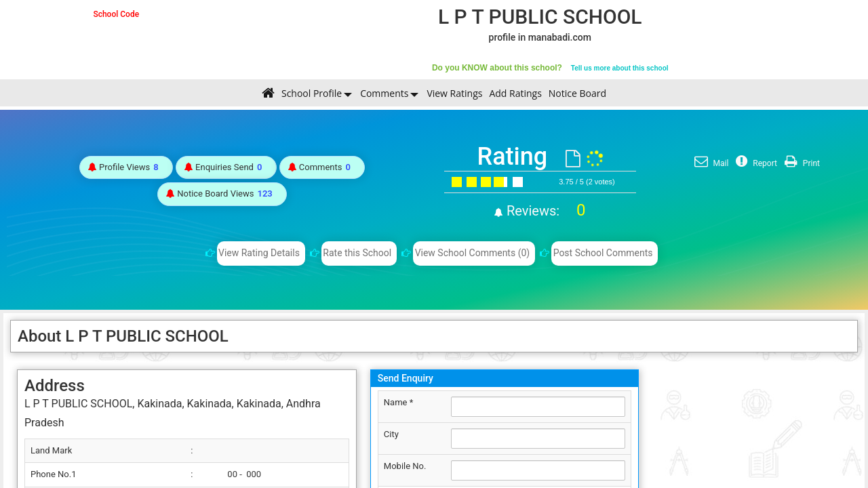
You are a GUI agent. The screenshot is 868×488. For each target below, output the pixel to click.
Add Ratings (515, 93)
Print (801, 163)
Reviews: (544, 211)
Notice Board (577, 93)
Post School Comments (603, 253)
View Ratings (454, 93)
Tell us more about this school (620, 68)
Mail (710, 163)
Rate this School (357, 253)
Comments (384, 93)
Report (755, 163)
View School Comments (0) (473, 253)
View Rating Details (259, 253)
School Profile (312, 93)
